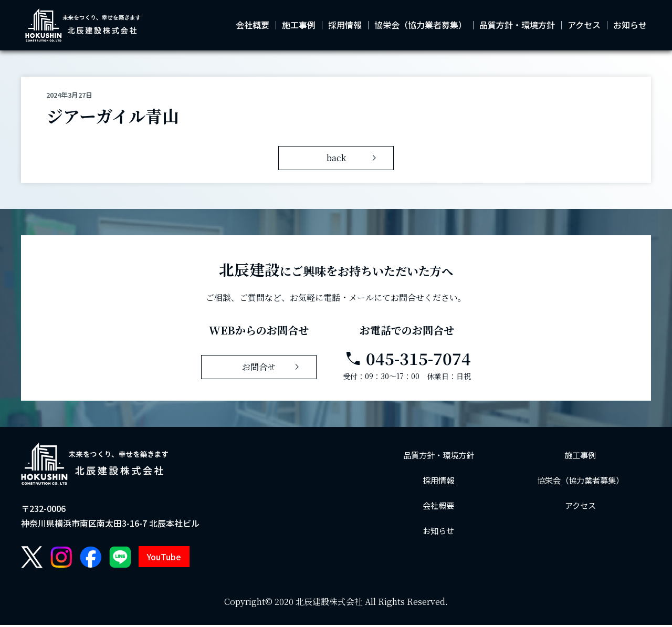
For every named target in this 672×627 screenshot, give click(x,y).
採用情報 (345, 26)
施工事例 (299, 26)
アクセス (584, 26)
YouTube (164, 559)
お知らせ (630, 26)
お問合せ (273, 369)
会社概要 (253, 26)
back (354, 160)
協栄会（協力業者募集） (421, 26)
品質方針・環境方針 (517, 26)
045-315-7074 (407, 360)
